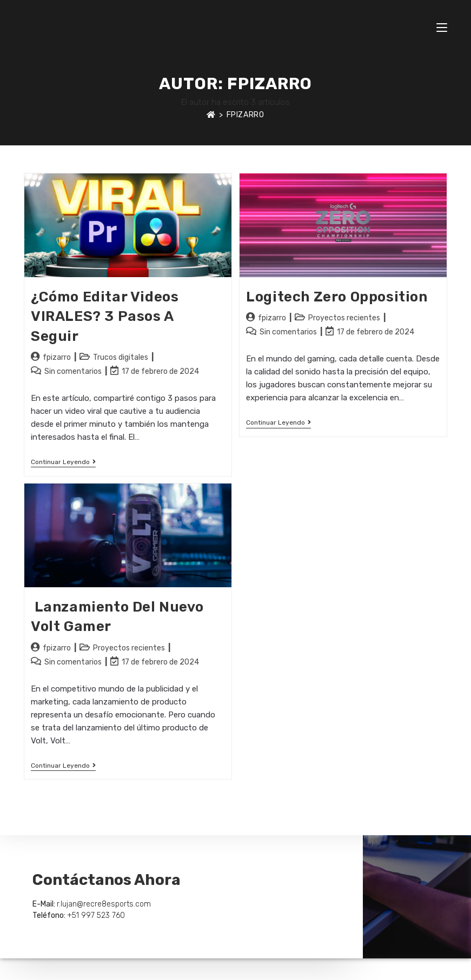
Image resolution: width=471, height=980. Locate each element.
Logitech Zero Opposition (337, 297)
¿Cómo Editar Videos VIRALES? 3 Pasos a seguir (105, 317)
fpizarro (246, 115)
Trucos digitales (121, 357)
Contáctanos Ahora (107, 880)
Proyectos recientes (344, 318)
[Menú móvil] (442, 27)
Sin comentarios (73, 371)
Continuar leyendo (63, 462)
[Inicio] (211, 115)
